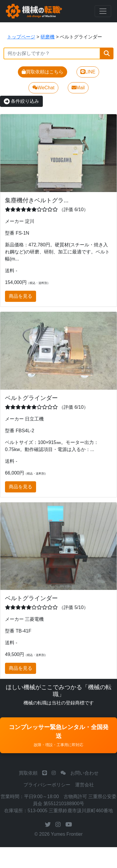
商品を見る (21, 296)
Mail (78, 88)
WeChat (43, 88)
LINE (88, 72)
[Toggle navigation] (103, 11)
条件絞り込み (21, 101)
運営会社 (84, 785)
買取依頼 (28, 773)
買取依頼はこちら (43, 72)
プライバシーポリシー (47, 785)
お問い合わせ (84, 773)
